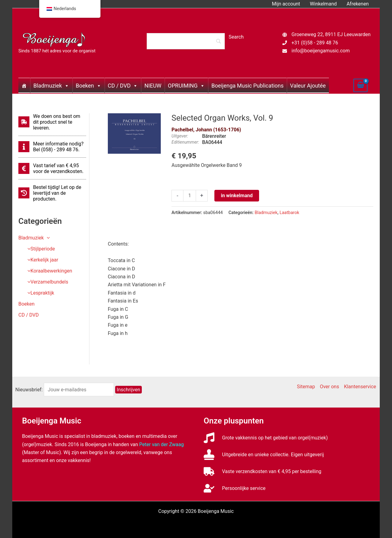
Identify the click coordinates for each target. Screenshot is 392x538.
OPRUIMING (186, 86)
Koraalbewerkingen (48, 271)
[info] (52, 147)
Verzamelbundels (46, 282)
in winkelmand (237, 196)
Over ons (329, 387)
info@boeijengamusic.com (321, 51)
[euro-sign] (52, 168)
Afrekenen (358, 4)
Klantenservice (360, 387)
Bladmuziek (51, 86)
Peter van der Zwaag (162, 444)
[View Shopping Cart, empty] (360, 85)
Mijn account (286, 4)
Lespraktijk (39, 293)
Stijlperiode (40, 249)
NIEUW (153, 86)
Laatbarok (289, 213)
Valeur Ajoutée (308, 86)
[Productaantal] (190, 196)
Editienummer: (185, 142)
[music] (266, 438)
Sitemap (306, 387)
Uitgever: (180, 136)
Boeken (88, 86)
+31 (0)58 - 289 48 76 (315, 43)
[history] (52, 193)
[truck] (262, 471)
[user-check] (235, 488)
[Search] (186, 41)
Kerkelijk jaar (41, 260)
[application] (47, 238)
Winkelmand (323, 4)
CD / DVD (123, 86)
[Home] (24, 85)
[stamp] (264, 455)
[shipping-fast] (52, 122)
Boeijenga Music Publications (247, 86)
